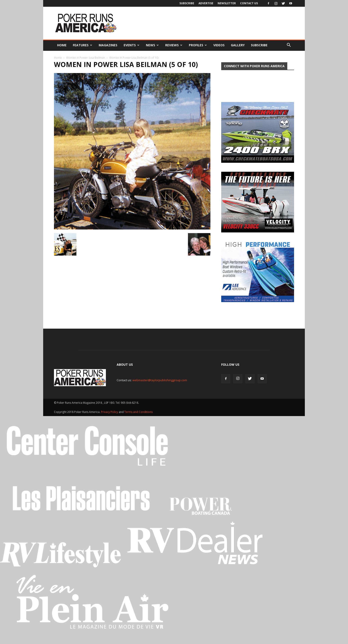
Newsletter (227, 3)
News (152, 45)
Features (83, 45)
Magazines (108, 45)
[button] (289, 45)
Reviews (174, 45)
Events (132, 45)
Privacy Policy (110, 412)
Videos (219, 45)
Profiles (198, 45)
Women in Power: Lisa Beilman (86, 58)
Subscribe (187, 3)
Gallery (238, 45)
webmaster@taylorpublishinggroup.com (160, 380)
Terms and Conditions (138, 412)
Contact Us (249, 3)
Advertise (206, 3)
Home (62, 45)
